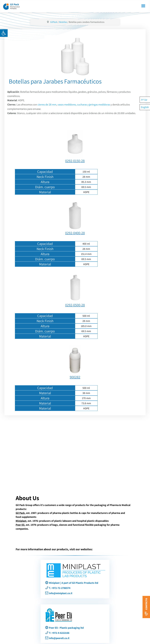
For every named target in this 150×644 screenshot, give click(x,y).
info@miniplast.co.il (61, 593)
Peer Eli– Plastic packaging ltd (66, 628)
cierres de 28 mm (47, 104)
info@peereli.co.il (59, 638)
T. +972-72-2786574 (60, 588)
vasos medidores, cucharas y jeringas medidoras (84, 104)
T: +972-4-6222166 (59, 633)
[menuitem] (145, 100)
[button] (4, 33)
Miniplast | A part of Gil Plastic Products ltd (74, 583)
